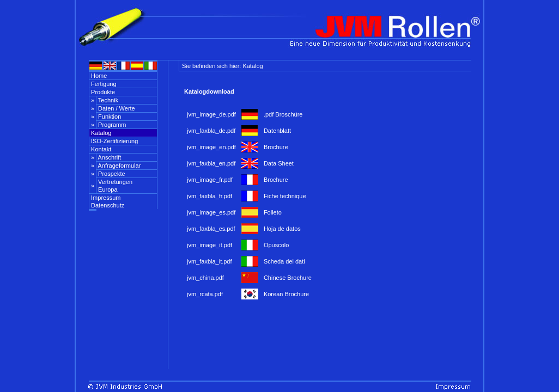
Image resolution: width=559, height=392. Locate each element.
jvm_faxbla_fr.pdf (209, 196)
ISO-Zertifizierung (114, 141)
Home (98, 76)
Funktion (109, 117)
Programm (111, 125)
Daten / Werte (116, 108)
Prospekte (111, 174)
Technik (107, 100)
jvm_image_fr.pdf (210, 180)
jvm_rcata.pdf (205, 294)
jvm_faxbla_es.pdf (211, 229)
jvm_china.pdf (205, 278)
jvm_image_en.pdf (211, 147)
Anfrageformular (119, 166)
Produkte (102, 92)
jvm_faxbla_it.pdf (209, 261)
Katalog (100, 133)
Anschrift (109, 157)
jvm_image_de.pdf (211, 114)
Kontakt (100, 149)
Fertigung (103, 84)
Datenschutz (107, 205)
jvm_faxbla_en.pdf (211, 163)
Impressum (105, 198)
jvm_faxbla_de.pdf (211, 131)
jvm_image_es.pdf (211, 212)
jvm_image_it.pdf (209, 245)
